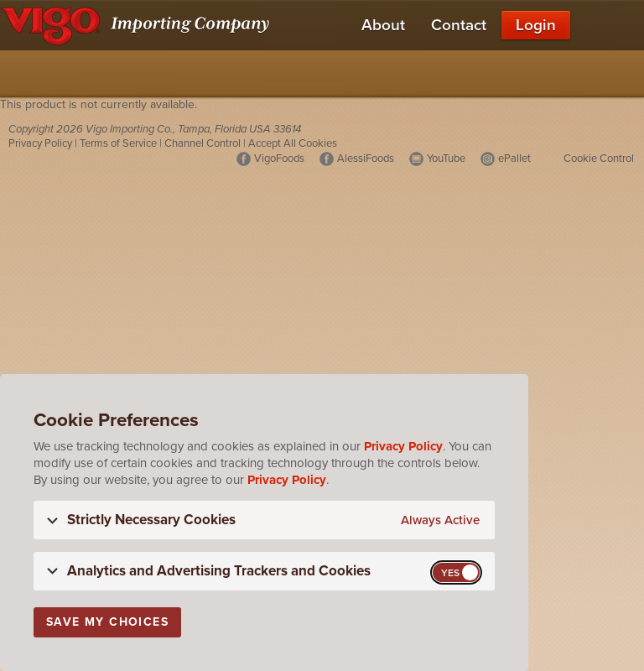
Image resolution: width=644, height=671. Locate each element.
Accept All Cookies (293, 143)
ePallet (514, 159)
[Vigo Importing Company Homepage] (138, 25)
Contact (459, 25)
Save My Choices (107, 622)
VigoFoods (279, 159)
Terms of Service (118, 143)
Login (536, 25)
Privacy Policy (40, 143)
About (383, 25)
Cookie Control (599, 159)
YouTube (446, 159)
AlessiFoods (366, 159)
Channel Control (203, 143)
